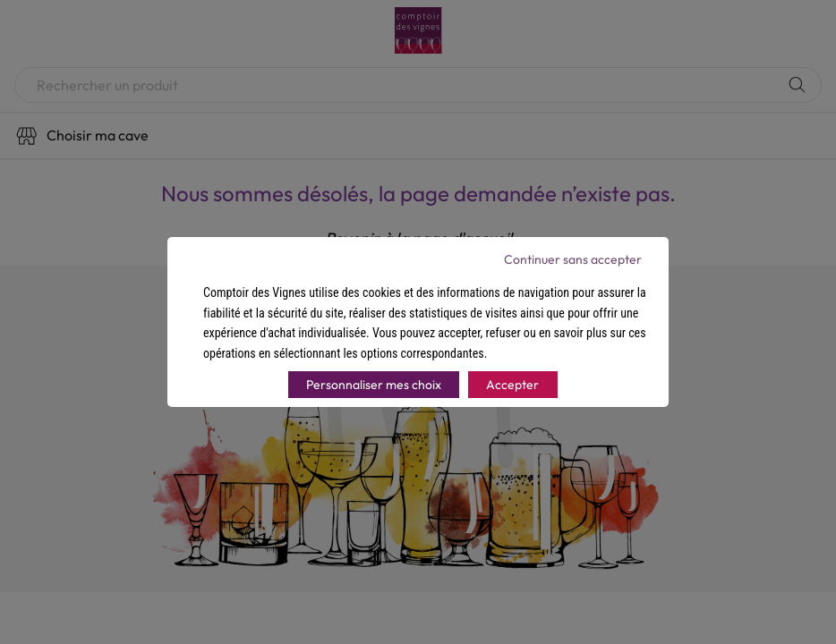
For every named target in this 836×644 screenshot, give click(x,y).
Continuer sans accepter (573, 259)
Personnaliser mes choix (374, 385)
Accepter (512, 385)
